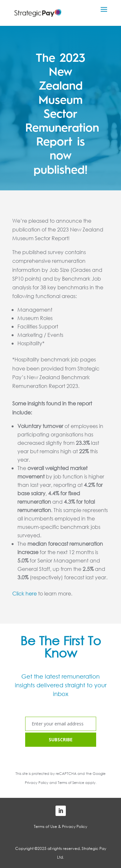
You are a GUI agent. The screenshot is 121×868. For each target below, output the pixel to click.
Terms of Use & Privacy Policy (60, 826)
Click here (25, 593)
